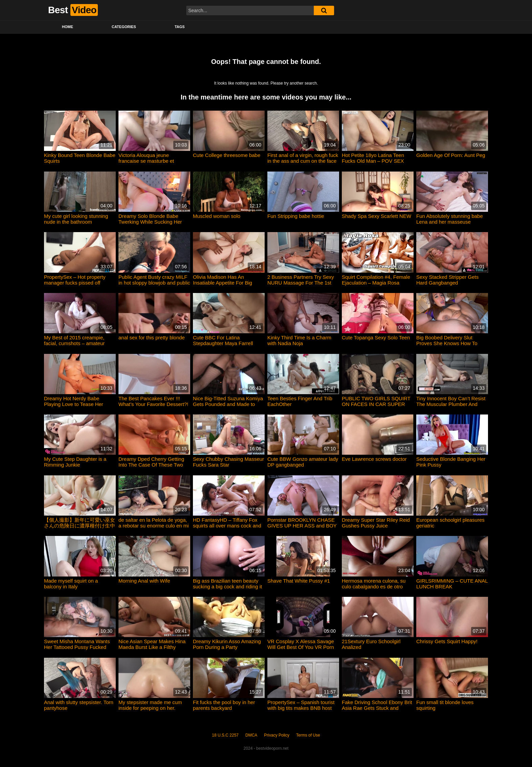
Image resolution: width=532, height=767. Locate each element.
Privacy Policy (277, 735)
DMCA (251, 735)
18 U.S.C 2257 (225, 735)
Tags (180, 27)
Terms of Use (308, 735)
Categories (124, 27)
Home (68, 27)
